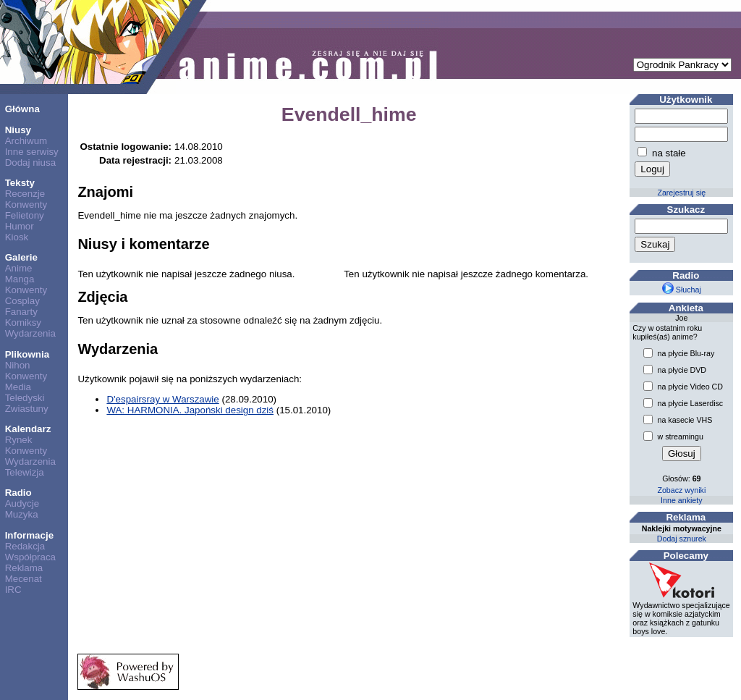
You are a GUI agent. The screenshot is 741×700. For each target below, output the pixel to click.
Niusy (18, 130)
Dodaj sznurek (682, 539)
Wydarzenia (30, 333)
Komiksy (23, 322)
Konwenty (26, 204)
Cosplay (22, 301)
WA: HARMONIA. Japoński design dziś (190, 410)
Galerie (21, 257)
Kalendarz (28, 429)
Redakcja (25, 546)
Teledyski (25, 398)
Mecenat (24, 579)
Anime (19, 268)
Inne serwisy (32, 152)
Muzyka (22, 514)
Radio (18, 493)
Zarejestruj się (681, 193)
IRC (13, 590)
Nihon (18, 365)
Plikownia (27, 354)
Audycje (22, 503)
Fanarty (21, 312)
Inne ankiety (681, 500)
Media (18, 387)
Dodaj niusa (30, 163)
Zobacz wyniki (681, 490)
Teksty (20, 183)
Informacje (29, 535)
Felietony (25, 215)
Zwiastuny (27, 409)
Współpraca (30, 557)
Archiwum (26, 141)
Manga (20, 279)
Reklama (24, 568)
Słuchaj (682, 290)
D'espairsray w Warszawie (162, 399)
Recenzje (25, 194)
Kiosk (17, 237)
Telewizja (25, 472)
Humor (20, 226)
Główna (22, 109)
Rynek (19, 440)
